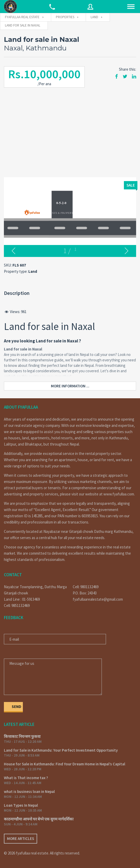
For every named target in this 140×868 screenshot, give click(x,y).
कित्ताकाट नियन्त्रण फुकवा (22, 736)
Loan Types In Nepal (21, 805)
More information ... (70, 386)
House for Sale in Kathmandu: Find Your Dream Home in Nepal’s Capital (65, 764)
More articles (21, 839)
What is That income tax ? (26, 778)
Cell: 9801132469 (86, 587)
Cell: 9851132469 (17, 605)
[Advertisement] (70, 130)
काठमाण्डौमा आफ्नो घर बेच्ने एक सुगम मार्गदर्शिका (39, 819)
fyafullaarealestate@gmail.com (98, 599)
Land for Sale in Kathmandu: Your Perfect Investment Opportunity (61, 750)
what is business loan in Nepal (29, 791)
